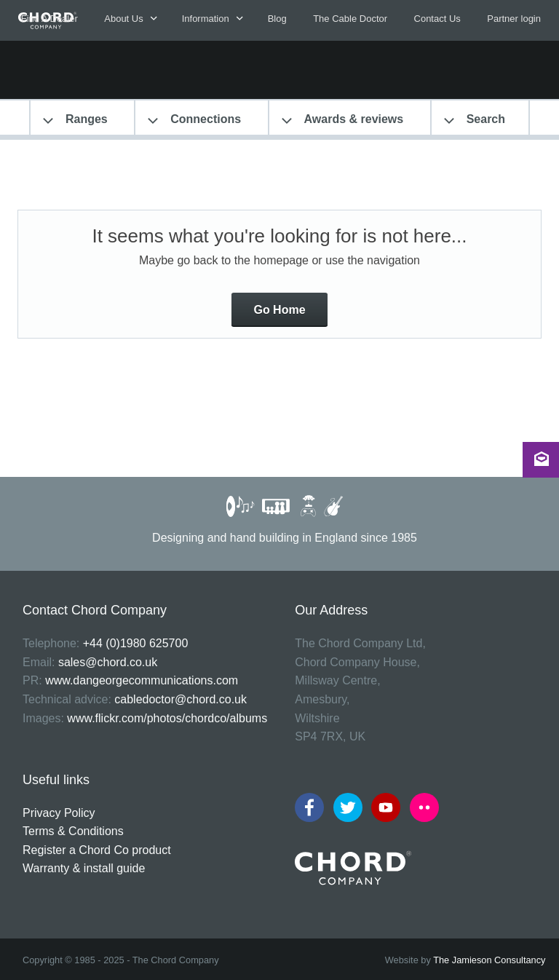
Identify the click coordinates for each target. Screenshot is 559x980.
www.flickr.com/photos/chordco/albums (167, 718)
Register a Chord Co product (97, 850)
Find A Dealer (49, 19)
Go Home (279, 310)
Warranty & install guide (84, 868)
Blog (277, 19)
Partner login (514, 19)
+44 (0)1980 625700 (136, 643)
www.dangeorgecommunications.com (142, 680)
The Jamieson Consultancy (489, 960)
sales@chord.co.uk (108, 662)
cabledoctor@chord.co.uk (181, 699)
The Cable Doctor (350, 19)
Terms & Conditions (73, 831)
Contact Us (437, 19)
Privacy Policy (59, 813)
